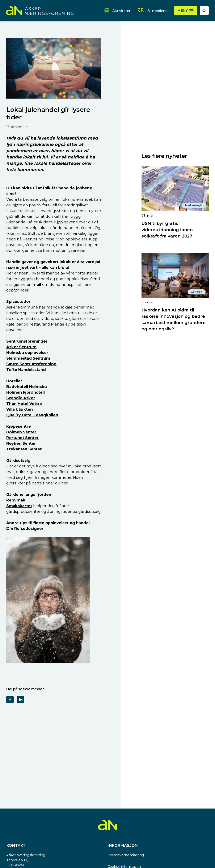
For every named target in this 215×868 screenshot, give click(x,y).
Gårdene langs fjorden (29, 495)
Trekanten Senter (24, 449)
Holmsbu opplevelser (27, 353)
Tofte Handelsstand (26, 370)
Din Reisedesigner (25, 529)
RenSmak (16, 500)
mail (37, 285)
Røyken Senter (21, 443)
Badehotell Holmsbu (27, 387)
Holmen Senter (21, 432)
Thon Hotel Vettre (24, 404)
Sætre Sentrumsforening (31, 364)
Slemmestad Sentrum (28, 358)
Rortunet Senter (22, 438)
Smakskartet (19, 506)
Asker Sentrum (21, 347)
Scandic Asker (21, 398)
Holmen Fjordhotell (26, 392)
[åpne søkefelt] (204, 11)
